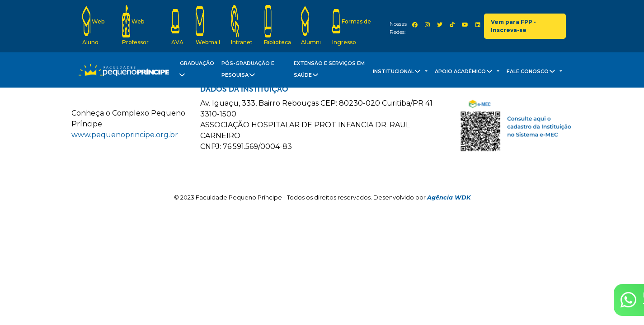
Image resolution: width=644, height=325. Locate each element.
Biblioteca (277, 25)
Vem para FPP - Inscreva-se (513, 26)
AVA (177, 25)
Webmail (208, 25)
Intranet (242, 25)
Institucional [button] (398, 73)
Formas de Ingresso (352, 25)
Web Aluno (93, 25)
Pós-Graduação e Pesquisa (248, 71)
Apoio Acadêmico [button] (465, 73)
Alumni (311, 25)
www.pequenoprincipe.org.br (125, 135)
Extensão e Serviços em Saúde (329, 71)
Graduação (196, 71)
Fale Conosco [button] (532, 73)
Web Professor (135, 25)
